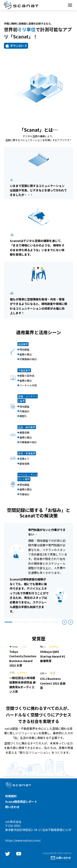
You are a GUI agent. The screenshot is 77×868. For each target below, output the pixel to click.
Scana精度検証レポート (21, 802)
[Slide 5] (45, 622)
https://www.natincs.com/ (23, 840)
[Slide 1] (8, 622)
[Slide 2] (17, 622)
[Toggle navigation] (70, 5)
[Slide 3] (27, 622)
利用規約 (11, 796)
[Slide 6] (54, 622)
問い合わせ (12, 807)
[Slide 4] (36, 622)
